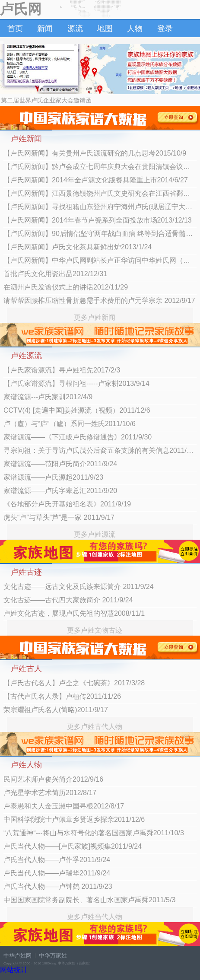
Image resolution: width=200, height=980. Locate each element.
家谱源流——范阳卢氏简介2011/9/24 (60, 464)
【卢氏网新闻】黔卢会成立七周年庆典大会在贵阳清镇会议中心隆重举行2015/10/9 (100, 167)
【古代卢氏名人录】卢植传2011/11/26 (62, 696)
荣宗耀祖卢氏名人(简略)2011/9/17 (56, 710)
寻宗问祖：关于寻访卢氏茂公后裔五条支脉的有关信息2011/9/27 (100, 450)
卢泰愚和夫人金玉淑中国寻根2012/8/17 (64, 806)
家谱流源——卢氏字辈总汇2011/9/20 (60, 491)
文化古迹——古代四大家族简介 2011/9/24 (68, 600)
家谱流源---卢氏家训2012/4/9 (48, 397)
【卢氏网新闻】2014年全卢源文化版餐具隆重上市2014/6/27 (96, 180)
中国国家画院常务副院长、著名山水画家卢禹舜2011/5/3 (89, 900)
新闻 (45, 29)
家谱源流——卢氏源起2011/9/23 (53, 477)
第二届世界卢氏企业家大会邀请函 (46, 100)
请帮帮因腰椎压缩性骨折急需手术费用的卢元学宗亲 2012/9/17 (99, 301)
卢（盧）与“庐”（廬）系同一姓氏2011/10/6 (70, 424)
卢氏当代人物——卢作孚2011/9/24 (57, 860)
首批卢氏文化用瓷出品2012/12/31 (55, 274)
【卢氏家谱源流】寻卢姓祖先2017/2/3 (62, 370)
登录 (165, 29)
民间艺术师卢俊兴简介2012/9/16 (53, 779)
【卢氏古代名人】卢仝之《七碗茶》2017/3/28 (74, 683)
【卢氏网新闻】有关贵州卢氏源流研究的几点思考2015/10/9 (95, 153)
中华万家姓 (53, 956)
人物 (135, 29)
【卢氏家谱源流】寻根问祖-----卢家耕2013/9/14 (76, 383)
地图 (105, 29)
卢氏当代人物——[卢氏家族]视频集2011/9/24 (73, 846)
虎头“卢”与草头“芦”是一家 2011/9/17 (59, 517)
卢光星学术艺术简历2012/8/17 (50, 793)
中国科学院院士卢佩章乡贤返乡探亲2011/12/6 (74, 819)
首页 (15, 29)
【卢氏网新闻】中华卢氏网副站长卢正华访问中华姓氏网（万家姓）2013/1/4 (100, 260)
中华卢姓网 (17, 956)
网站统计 (14, 970)
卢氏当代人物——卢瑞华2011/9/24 (57, 873)
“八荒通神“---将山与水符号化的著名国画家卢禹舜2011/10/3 (94, 833)
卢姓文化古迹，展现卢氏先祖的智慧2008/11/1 (74, 613)
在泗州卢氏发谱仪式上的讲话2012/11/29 (66, 287)
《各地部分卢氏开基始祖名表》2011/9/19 (67, 504)
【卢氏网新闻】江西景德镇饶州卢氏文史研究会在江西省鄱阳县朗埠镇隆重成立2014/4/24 (100, 193)
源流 (75, 29)
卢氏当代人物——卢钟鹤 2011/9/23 (58, 886)
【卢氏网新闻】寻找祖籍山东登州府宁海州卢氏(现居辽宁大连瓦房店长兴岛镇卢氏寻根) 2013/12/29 (100, 207)
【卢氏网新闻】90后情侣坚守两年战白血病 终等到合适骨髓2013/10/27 (100, 234)
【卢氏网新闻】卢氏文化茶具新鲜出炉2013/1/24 (78, 247)
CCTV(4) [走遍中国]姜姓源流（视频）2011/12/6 (77, 410)
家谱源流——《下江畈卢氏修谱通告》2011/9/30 (78, 437)
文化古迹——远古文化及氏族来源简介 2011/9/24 (79, 587)
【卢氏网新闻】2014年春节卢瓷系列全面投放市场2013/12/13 (98, 220)
